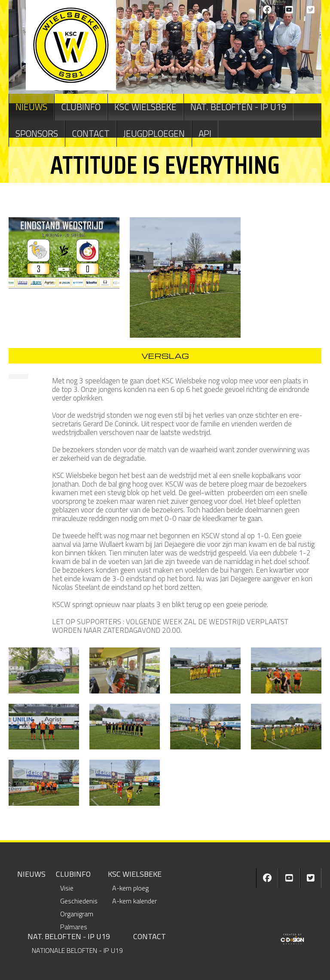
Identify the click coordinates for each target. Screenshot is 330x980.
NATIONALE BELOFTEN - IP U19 (77, 950)
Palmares (74, 927)
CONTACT (91, 133)
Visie (67, 888)
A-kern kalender (134, 901)
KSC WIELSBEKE (145, 107)
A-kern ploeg (130, 888)
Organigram (77, 914)
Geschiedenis (79, 901)
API (205, 133)
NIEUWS (31, 107)
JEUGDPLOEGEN (154, 133)
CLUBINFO (81, 107)
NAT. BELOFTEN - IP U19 (238, 107)
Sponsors (37, 133)
